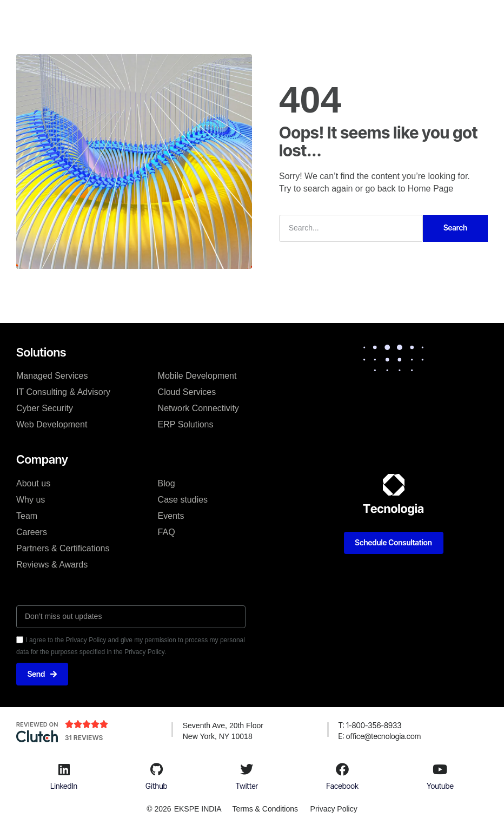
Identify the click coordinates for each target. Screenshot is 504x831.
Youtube (440, 786)
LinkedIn (64, 786)
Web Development (52, 424)
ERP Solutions (186, 424)
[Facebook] (342, 769)
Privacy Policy (334, 809)
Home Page (431, 188)
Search (455, 227)
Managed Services (52, 375)
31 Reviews (84, 738)
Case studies (183, 499)
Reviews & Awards (52, 564)
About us (33, 483)
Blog (167, 483)
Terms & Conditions (264, 809)
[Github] (156, 769)
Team (27, 515)
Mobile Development (197, 375)
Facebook (342, 786)
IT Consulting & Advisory (63, 391)
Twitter (247, 786)
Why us (31, 499)
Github (156, 786)
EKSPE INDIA (197, 809)
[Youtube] (440, 769)
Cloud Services (187, 391)
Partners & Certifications (63, 548)
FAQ (167, 532)
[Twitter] (247, 769)
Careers (32, 532)
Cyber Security (45, 408)
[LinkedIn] (64, 769)
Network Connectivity (198, 408)
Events (171, 515)
